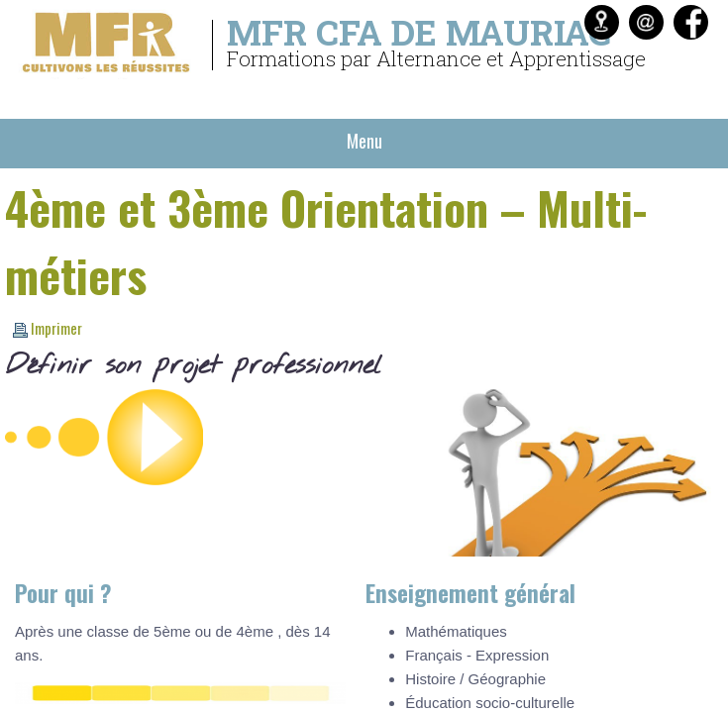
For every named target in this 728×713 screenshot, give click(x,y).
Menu (364, 141)
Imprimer (48, 328)
